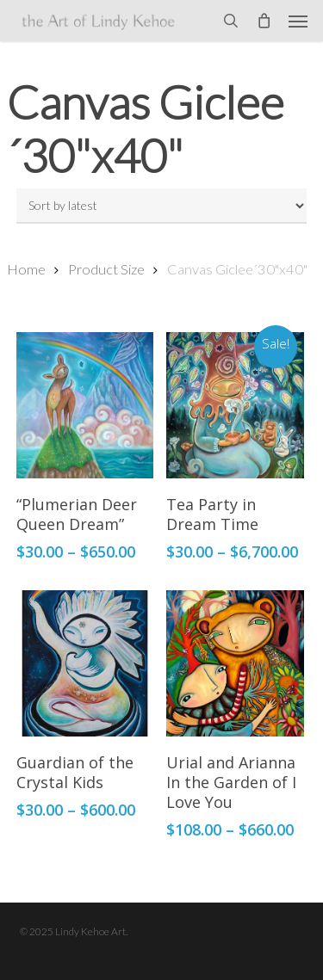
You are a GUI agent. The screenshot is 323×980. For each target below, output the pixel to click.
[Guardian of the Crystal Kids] (85, 663)
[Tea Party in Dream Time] (235, 405)
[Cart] (264, 21)
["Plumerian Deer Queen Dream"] (85, 405)
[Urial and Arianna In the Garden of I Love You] (235, 663)
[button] (298, 21)
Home (26, 269)
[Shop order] (162, 206)
